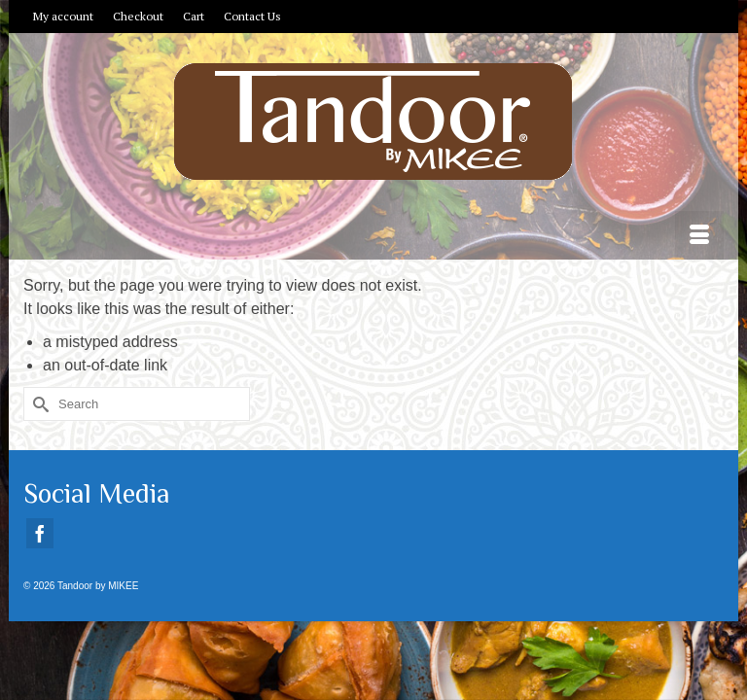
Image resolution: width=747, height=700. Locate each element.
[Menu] (699, 235)
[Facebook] (40, 533)
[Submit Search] (38, 404)
